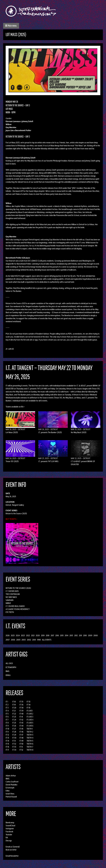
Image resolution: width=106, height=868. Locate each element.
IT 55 (28, 708)
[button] (11, 26)
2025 (13, 635)
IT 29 (14, 735)
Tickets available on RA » (15, 407)
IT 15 (7, 744)
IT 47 (21, 735)
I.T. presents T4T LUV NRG (48, 461)
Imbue (8, 603)
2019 (43, 635)
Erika (8, 675)
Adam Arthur (11, 776)
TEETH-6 (30, 744)
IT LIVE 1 (30, 711)
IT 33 (14, 747)
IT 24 (14, 720)
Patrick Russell (11, 797)
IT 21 (14, 711)
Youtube (9, 835)
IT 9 (7, 726)
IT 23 (14, 717)
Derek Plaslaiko (11, 785)
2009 (90, 635)
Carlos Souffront (12, 782)
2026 (8, 635)
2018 (48, 635)
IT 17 (7, 750)
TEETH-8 (30, 750)
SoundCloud (10, 826)
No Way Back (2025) (79, 432)
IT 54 (28, 705)
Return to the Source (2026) (18, 588)
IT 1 (7, 702)
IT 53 (28, 702)
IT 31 (14, 741)
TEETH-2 (30, 732)
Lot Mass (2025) (12, 432)
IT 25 (14, 723)
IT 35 (21, 702)
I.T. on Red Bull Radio (15, 606)
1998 (39, 640)
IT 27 (14, 729)
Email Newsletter (12, 856)
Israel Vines (10, 794)
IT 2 (7, 705)
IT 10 (7, 729)
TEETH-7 (30, 747)
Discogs (9, 841)
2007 (8, 640)
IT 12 (7, 735)
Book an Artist (11, 850)
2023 (23, 635)
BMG (8, 671)
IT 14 (7, 741)
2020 (38, 635)
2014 (66, 635)
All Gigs (9, 663)
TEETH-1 (30, 729)
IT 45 (21, 729)
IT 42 (21, 720)
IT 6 (7, 717)
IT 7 (7, 720)
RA (7, 838)
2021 (33, 635)
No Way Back (11, 597)
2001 (34, 640)
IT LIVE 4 (30, 720)
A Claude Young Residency (18, 609)
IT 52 (21, 750)
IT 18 (14, 702)
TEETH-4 (30, 738)
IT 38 (21, 708)
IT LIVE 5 (30, 723)
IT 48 (21, 738)
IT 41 (21, 717)
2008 (96, 635)
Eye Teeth (10, 612)
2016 (57, 635)
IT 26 (14, 726)
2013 (71, 635)
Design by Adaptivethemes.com (95, 865)
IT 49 (21, 741)
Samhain (10, 600)
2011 (80, 635)
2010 (85, 635)
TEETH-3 (30, 735)
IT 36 (21, 705)
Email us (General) (13, 847)
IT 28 (14, 732)
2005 (18, 640)
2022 (28, 635)
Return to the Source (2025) (16, 513)
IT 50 (21, 744)
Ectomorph (11, 667)
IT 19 (14, 705)
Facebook (9, 832)
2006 (13, 640)
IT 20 (14, 708)
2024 (18, 635)
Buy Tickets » (11, 519)
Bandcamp (10, 822)
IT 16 (7, 747)
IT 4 (7, 711)
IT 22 (14, 714)
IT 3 (7, 708)
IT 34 (14, 750)
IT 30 (14, 738)
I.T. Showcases (12, 591)
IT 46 (21, 732)
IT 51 (21, 747)
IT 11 (7, 732)
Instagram (10, 829)
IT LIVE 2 (30, 714)
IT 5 (7, 714)
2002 (29, 640)
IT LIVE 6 (30, 726)
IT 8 (7, 723)
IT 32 (14, 744)
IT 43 (21, 723)
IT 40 (21, 714)
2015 (62, 635)
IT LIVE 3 (30, 717)
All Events (47, 640)
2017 (52, 635)
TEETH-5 (30, 741)
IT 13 (7, 738)
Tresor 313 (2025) (12, 461)
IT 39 (21, 711)
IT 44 (21, 726)
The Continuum (13, 594)
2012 (76, 635)
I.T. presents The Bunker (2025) (50, 432)
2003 (24, 640)
